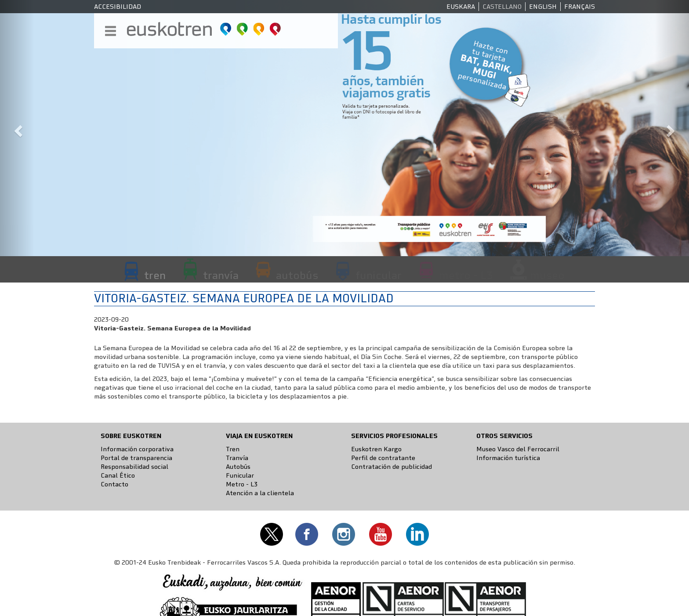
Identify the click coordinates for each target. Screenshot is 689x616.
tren (155, 275)
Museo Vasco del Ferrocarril (518, 449)
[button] (17, 128)
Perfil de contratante (383, 458)
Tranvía (237, 458)
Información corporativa (137, 449)
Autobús (238, 467)
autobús (297, 275)
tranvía (221, 275)
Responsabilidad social (134, 467)
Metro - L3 (242, 484)
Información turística (508, 458)
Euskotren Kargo (376, 449)
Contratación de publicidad (392, 467)
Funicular (240, 475)
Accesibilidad (118, 7)
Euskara (461, 7)
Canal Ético (118, 475)
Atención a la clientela (260, 493)
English (543, 7)
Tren (233, 449)
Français (580, 7)
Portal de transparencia (136, 458)
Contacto (114, 484)
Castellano (502, 7)
